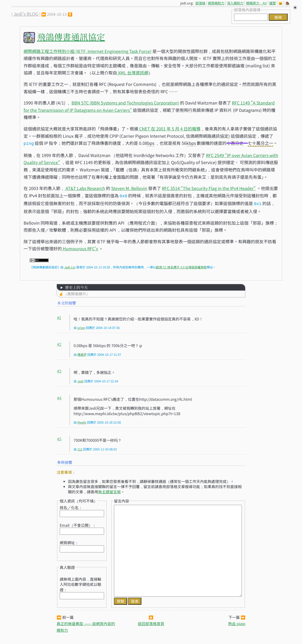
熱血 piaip (237, 622)
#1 (59, 316)
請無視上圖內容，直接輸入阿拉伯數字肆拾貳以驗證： (80, 583)
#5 (59, 437)
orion (81, 326)
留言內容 (122, 499)
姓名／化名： (71, 506)
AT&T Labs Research (85, 188)
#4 (59, 396)
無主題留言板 (109, 490)
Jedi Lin (70, 266)
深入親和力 (235, 3)
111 (80, 448)
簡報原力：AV (256, 3)
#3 (59, 370)
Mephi (82, 421)
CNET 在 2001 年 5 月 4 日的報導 (169, 129)
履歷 (273, 3)
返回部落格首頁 (151, 622)
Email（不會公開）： (78, 524)
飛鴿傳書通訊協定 (71, 37)
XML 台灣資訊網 (133, 73)
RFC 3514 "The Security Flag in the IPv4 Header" (209, 188)
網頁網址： (69, 541)
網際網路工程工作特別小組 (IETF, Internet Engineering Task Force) (88, 51)
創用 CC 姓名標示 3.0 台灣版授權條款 (181, 266)
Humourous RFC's (80, 247)
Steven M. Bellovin (129, 188)
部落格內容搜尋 (247, 10)
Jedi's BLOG (26, 14)
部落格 (200, 3)
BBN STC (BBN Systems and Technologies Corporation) (125, 103)
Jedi (80, 380)
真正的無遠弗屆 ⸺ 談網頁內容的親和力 (86, 625)
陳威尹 (82, 353)
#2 (59, 343)
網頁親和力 (216, 3)
